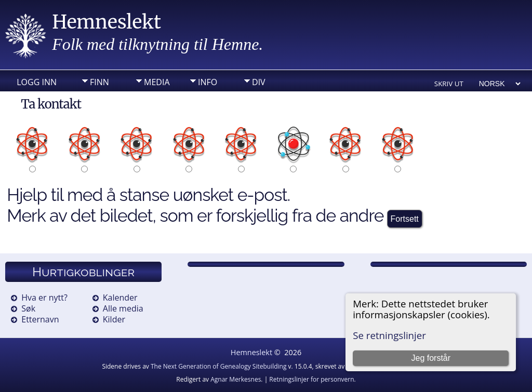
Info (208, 82)
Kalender (120, 298)
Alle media (123, 308)
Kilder (114, 319)
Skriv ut (449, 84)
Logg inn (37, 82)
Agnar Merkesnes (236, 379)
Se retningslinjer (389, 335)
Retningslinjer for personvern (311, 379)
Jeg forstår (431, 358)
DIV (259, 82)
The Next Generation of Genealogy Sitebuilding (219, 366)
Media (157, 82)
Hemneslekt (107, 22)
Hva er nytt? (44, 298)
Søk (28, 308)
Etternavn (40, 319)
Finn (99, 82)
